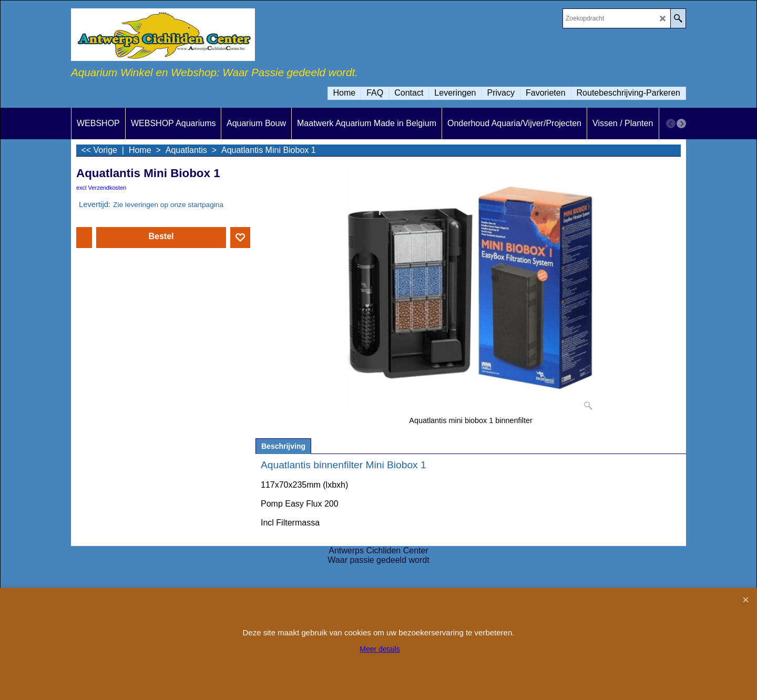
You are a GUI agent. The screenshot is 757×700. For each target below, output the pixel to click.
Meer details (380, 649)
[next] (681, 123)
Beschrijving (283, 446)
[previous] (671, 123)
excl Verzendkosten (101, 188)
